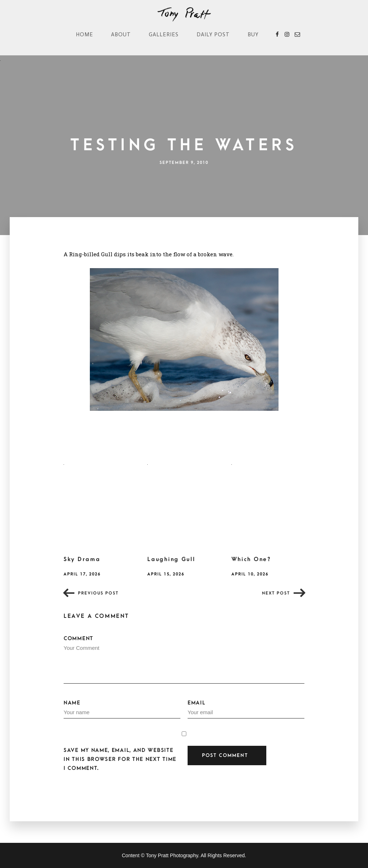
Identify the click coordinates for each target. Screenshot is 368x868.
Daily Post (213, 35)
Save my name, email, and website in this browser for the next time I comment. (120, 759)
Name (122, 709)
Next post (276, 593)
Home (84, 35)
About (121, 35)
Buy (253, 35)
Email (246, 709)
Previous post (98, 593)
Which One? (251, 559)
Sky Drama (82, 559)
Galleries (164, 35)
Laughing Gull (171, 559)
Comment (184, 660)
